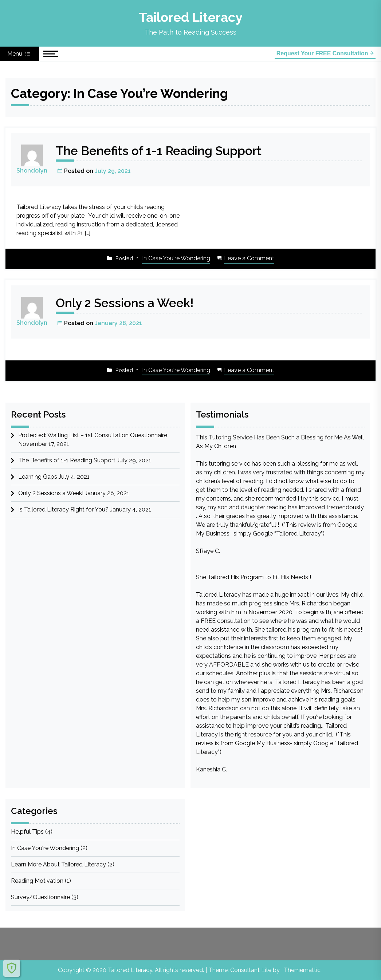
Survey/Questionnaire (40, 897)
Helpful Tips (27, 832)
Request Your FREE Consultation (325, 53)
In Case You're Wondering (176, 258)
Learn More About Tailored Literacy (58, 864)
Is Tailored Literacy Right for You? (63, 509)
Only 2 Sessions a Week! (128, 303)
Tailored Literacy (190, 17)
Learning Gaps (38, 477)
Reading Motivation (37, 881)
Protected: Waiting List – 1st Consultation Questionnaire (93, 435)
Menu (19, 54)
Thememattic (302, 970)
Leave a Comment (249, 259)
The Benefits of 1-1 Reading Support (163, 151)
